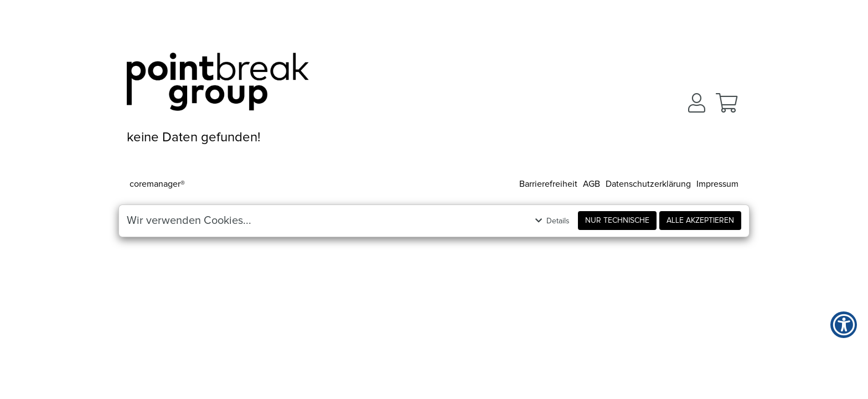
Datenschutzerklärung (648, 184)
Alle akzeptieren (700, 221)
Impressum (717, 184)
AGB (591, 184)
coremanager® (157, 184)
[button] (697, 103)
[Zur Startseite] (218, 86)
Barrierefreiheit (548, 184)
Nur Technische (617, 221)
